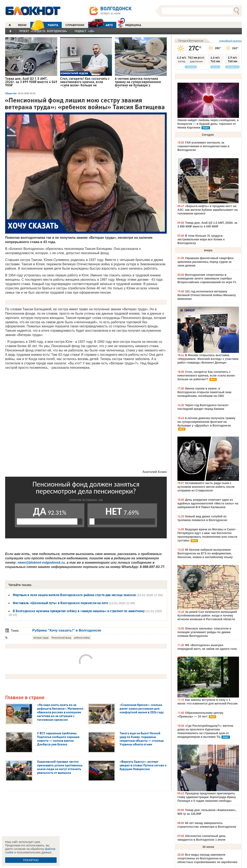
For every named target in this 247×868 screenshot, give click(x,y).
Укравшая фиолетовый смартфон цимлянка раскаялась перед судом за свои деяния (205, 262)
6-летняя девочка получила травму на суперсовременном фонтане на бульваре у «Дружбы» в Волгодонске (206, 422)
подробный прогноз (230, 41)
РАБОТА (44, 25)
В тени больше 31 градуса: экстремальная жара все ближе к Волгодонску (201, 239)
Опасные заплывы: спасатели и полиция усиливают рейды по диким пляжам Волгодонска (204, 632)
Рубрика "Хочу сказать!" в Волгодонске (67, 630)
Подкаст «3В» (84, 31)
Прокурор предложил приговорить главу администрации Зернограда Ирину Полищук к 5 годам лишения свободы (207, 797)
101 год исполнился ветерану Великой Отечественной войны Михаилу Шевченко (207, 295)
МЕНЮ (22, 25)
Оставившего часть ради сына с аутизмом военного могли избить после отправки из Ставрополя (206, 487)
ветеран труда (41, 638)
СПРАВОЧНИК (75, 25)
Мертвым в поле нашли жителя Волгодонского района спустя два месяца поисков (74, 595)
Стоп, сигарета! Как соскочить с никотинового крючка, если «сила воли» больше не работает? (206, 375)
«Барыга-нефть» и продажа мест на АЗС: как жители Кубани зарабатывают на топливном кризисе (207, 210)
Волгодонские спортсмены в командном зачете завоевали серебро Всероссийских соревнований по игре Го (207, 278)
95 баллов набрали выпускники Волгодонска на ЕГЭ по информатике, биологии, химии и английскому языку (205, 553)
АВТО (100, 25)
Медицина (130, 25)
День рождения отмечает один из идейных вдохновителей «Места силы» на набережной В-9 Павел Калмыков (208, 503)
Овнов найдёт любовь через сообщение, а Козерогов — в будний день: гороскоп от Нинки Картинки (208, 124)
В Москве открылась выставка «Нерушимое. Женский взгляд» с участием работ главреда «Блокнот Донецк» (208, 359)
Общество (11, 93)
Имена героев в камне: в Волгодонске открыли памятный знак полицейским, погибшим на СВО (204, 392)
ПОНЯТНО (31, 860)
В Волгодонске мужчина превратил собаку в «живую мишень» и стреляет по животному (79, 611)
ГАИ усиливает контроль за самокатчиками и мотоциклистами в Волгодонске (203, 146)
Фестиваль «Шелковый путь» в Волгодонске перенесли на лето (61, 603)
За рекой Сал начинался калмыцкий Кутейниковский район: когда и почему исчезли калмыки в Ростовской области (207, 615)
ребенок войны (82, 638)
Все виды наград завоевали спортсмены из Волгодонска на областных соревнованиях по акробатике (207, 858)
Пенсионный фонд (61, 638)
